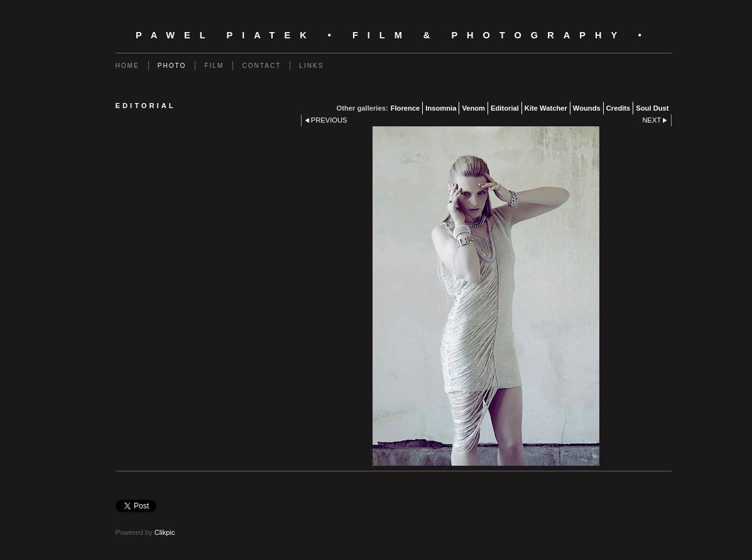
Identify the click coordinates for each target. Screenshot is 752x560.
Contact (261, 66)
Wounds (587, 108)
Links (311, 66)
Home (128, 66)
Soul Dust (652, 108)
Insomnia (441, 108)
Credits (618, 108)
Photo (172, 66)
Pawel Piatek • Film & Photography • (393, 35)
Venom (473, 108)
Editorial (505, 108)
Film (214, 66)
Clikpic (165, 532)
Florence (406, 108)
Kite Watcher (546, 108)
